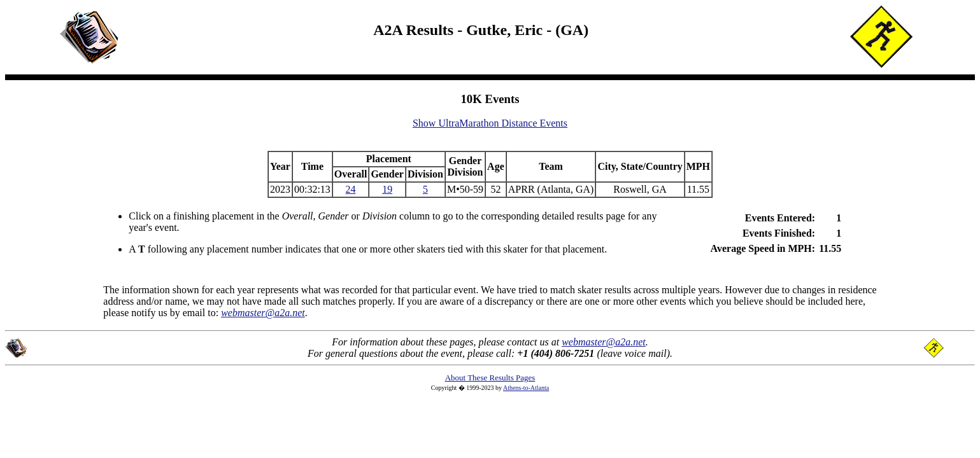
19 (387, 189)
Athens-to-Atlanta (526, 388)
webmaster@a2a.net (604, 342)
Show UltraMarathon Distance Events (490, 123)
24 (351, 189)
